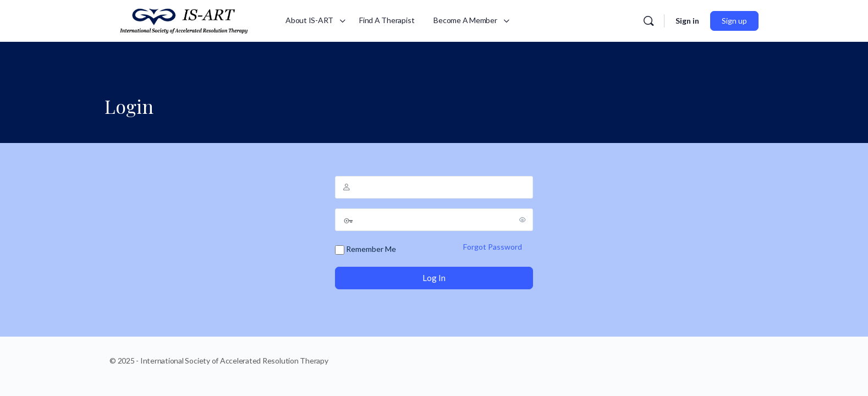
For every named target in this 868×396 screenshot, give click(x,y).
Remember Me (366, 249)
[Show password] (523, 219)
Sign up (734, 21)
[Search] (649, 21)
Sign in (687, 21)
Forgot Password (493, 247)
